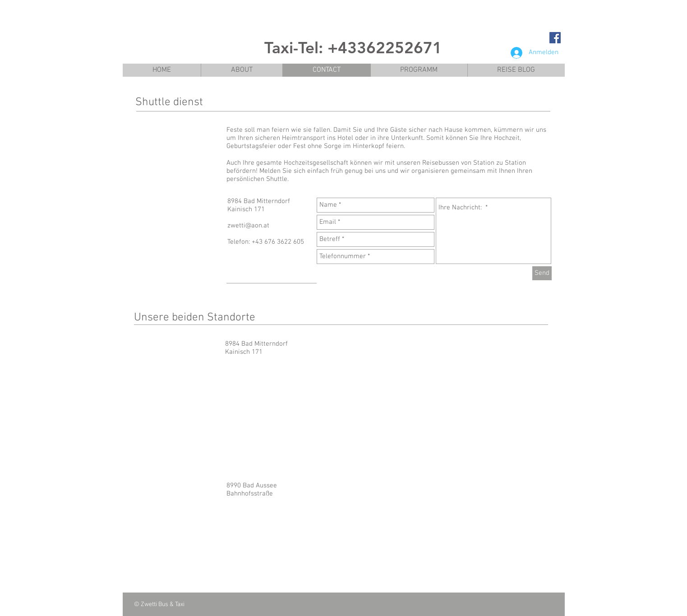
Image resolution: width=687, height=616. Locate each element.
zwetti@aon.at (248, 226)
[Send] (542, 273)
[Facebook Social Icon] (555, 38)
